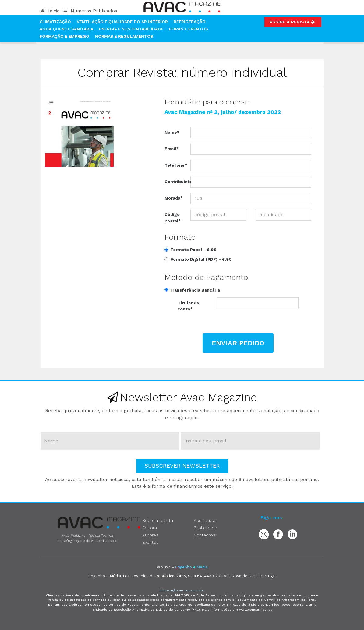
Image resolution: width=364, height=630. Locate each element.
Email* (172, 149)
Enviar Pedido (238, 343)
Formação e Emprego (64, 36)
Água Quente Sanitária (66, 29)
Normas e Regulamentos (124, 36)
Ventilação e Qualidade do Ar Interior (122, 22)
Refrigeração (190, 22)
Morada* (174, 198)
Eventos (150, 542)
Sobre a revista (158, 520)
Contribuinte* (175, 182)
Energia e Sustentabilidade (131, 29)
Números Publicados (90, 11)
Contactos (205, 535)
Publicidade (205, 528)
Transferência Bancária (192, 290)
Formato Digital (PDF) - (198, 259)
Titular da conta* (188, 306)
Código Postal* (173, 218)
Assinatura (205, 520)
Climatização (55, 22)
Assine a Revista (293, 22)
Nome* (172, 132)
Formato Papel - (190, 250)
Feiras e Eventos (189, 29)
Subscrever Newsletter (182, 466)
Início (50, 11)
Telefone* (175, 165)
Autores (150, 535)
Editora (150, 528)
